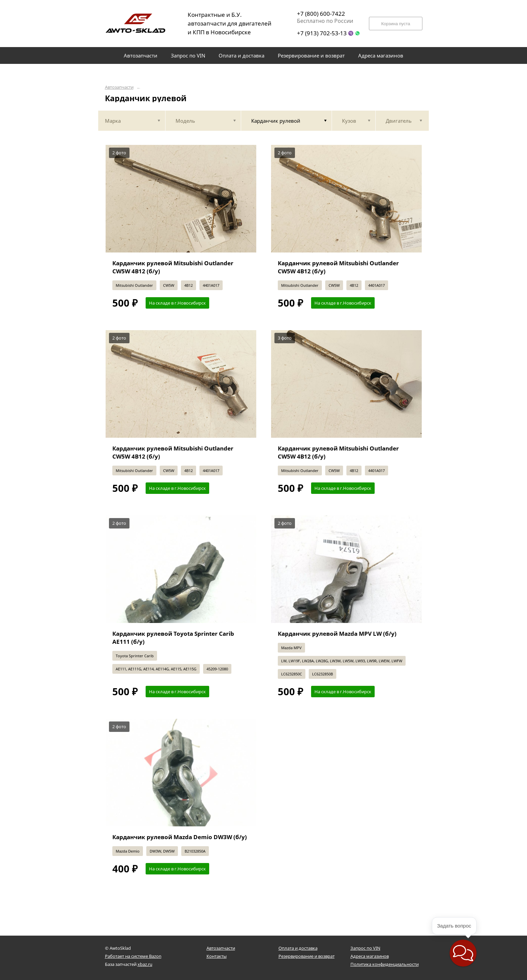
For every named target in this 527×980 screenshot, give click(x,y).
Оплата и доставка (298, 948)
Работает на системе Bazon (133, 956)
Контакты (217, 956)
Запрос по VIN (365, 948)
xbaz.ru (145, 964)
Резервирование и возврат (307, 956)
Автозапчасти (119, 87)
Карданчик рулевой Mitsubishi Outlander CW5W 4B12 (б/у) (173, 267)
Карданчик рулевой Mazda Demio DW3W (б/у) (180, 837)
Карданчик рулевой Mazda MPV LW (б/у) (337, 634)
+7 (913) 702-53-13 (322, 33)
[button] (463, 953)
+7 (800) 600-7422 (321, 14)
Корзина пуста (396, 24)
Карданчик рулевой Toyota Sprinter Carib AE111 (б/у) (173, 638)
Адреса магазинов (370, 956)
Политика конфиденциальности (385, 964)
